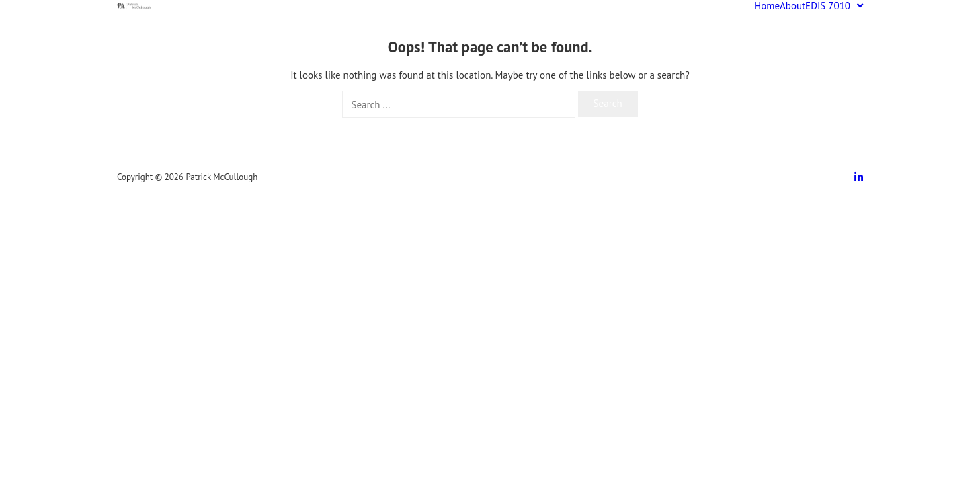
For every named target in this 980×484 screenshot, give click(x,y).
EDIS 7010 (834, 6)
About (792, 6)
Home (767, 6)
